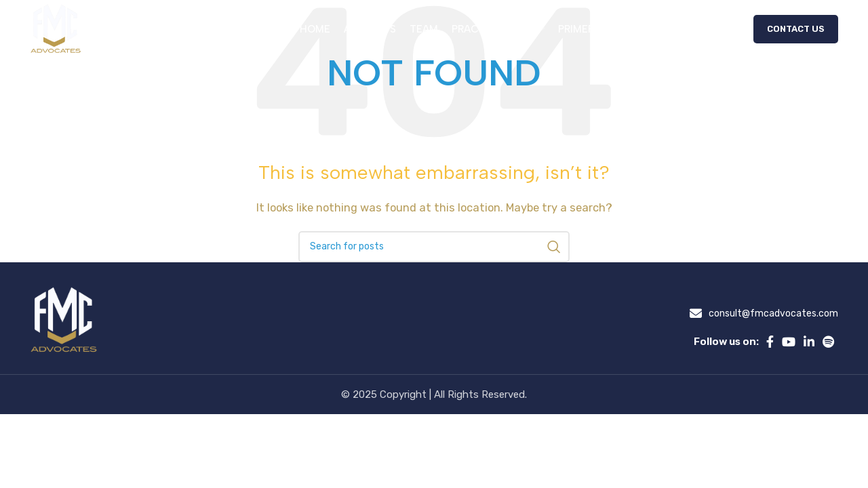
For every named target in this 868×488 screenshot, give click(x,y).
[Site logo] (57, 30)
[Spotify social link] (828, 342)
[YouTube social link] (789, 342)
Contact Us (796, 30)
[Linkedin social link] (809, 342)
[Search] (434, 247)
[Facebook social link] (770, 342)
